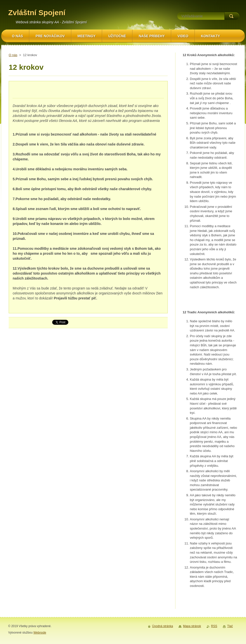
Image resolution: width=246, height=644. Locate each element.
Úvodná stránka (163, 626)
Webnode (40, 633)
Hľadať (232, 16)
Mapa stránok (192, 626)
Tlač (230, 626)
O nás (13, 55)
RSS (214, 626)
